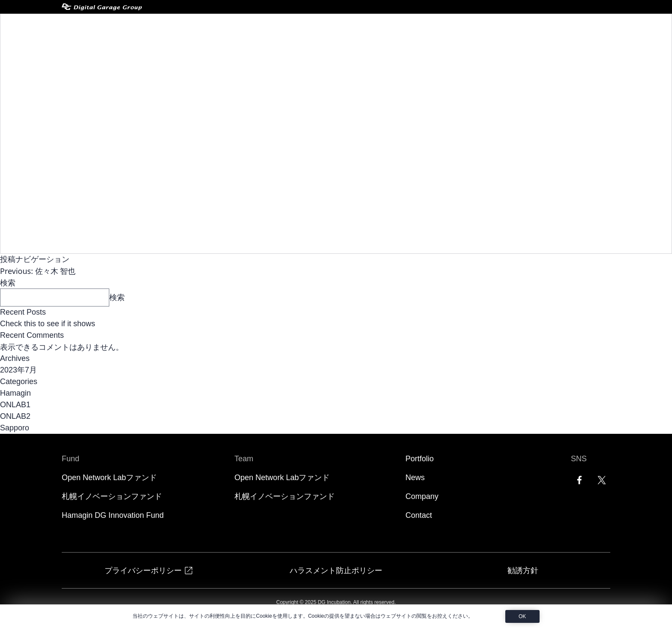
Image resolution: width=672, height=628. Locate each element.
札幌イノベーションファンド (112, 496)
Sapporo (15, 428)
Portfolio (429, 27)
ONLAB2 (15, 416)
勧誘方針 (523, 570)
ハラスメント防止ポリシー (336, 570)
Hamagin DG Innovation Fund (113, 515)
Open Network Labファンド (109, 478)
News (467, 27)
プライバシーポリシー (149, 570)
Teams (384, 27)
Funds (336, 27)
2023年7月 (18, 370)
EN (588, 27)
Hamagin (15, 393)
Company (507, 27)
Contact (550, 27)
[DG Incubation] (111, 27)
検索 (8, 282)
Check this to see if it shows (48, 324)
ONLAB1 (15, 405)
